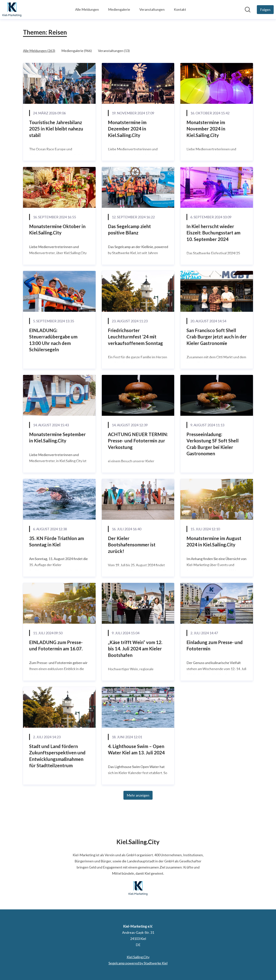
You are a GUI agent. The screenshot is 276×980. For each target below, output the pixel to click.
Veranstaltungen (152, 9)
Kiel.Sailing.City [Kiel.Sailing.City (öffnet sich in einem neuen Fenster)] (138, 957)
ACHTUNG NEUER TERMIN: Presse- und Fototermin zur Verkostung (138, 441)
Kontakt (180, 9)
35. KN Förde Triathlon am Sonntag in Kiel (57, 542)
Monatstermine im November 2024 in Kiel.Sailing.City (206, 129)
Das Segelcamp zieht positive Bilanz (129, 230)
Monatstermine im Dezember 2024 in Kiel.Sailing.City (127, 129)
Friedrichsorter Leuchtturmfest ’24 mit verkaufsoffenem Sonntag (135, 337)
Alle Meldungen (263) (39, 51)
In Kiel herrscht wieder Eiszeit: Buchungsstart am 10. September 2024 (213, 233)
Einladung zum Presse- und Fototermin (215, 645)
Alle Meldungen (87, 9)
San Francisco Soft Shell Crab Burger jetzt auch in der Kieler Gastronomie (217, 337)
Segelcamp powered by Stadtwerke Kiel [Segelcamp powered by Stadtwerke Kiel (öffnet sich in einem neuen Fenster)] (138, 963)
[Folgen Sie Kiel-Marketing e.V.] (265, 10)
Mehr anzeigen (138, 795)
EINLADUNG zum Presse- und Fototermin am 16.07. (56, 645)
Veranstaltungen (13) (114, 51)
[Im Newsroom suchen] (248, 10)
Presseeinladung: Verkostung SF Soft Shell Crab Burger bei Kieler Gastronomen (213, 444)
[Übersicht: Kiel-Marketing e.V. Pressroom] (12, 10)
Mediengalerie (119, 9)
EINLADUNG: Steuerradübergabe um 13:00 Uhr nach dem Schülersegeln (53, 340)
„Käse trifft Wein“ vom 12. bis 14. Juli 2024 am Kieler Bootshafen (135, 649)
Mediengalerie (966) (77, 51)
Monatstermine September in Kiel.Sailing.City (57, 438)
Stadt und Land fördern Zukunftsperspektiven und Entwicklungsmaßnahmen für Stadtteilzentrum (57, 756)
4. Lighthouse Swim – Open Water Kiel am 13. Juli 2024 (136, 749)
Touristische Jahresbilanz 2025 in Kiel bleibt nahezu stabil (56, 129)
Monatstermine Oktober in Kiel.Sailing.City (57, 230)
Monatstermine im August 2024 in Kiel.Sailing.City (214, 542)
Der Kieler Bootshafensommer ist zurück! (132, 545)
